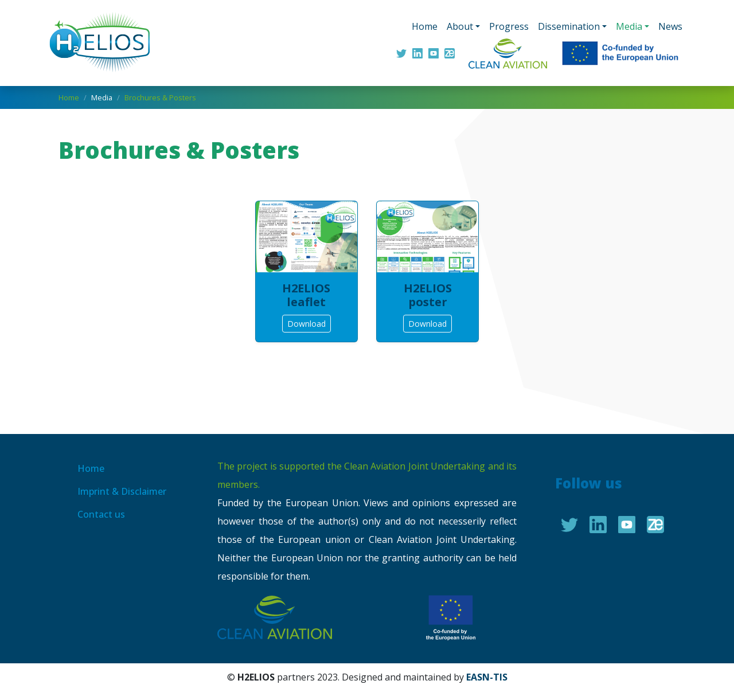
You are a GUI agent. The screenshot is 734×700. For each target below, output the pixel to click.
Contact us (101, 514)
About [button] (460, 26)
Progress (509, 26)
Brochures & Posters (160, 97)
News (670, 26)
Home (425, 26)
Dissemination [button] (569, 26)
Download (307, 324)
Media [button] (629, 26)
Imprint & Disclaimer (122, 491)
